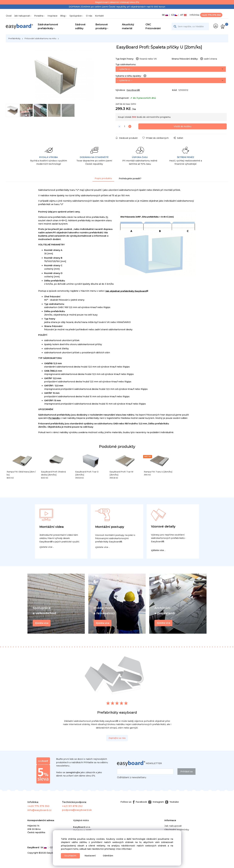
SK (165, 15)
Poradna (39, 16)
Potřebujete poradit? (130, 179)
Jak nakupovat (22, 16)
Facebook (140, 803)
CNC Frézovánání (153, 26)
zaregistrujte (73, 773)
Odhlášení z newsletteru (132, 778)
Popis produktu (103, 179)
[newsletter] (145, 772)
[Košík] (223, 27)
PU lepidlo (54, 419)
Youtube (172, 803)
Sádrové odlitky (80, 26)
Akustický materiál (128, 26)
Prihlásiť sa (186, 772)
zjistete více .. (47, 548)
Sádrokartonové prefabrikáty (48, 26)
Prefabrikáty (14, 38)
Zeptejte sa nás (117, 739)
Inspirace (52, 16)
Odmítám (110, 856)
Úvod (9, 16)
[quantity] (125, 127)
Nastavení (92, 856)
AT (183, 15)
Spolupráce (76, 16)
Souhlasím (71, 855)
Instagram (156, 803)
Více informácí (124, 848)
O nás (89, 16)
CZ (174, 15)
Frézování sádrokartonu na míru (40, 38)
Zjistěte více (163, 624)
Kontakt (99, 16)
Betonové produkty (102, 26)
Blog (63, 16)
